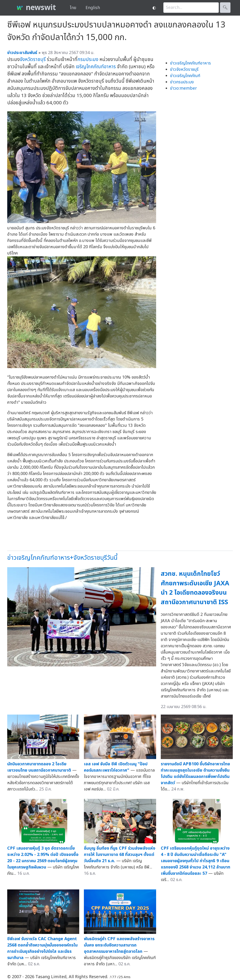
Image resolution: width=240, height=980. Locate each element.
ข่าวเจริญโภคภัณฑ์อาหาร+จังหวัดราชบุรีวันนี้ (62, 558)
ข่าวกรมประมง (182, 82)
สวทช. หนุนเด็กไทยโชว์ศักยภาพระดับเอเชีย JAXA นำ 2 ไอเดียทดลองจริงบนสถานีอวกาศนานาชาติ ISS (195, 588)
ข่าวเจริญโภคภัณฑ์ (185, 76)
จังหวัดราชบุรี (33, 59)
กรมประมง (88, 59)
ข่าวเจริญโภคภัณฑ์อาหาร (190, 63)
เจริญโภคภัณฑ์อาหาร (96, 67)
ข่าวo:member (183, 88)
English (93, 8)
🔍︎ (225, 8)
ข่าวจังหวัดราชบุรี (184, 70)
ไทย (73, 8)
